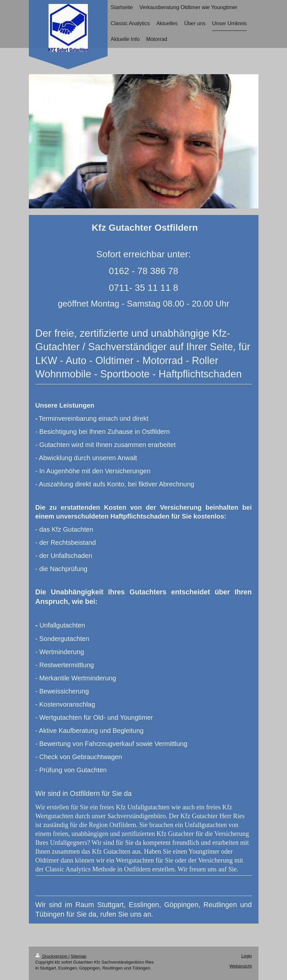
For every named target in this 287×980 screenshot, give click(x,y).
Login (247, 956)
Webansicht (241, 966)
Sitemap (79, 956)
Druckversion (52, 956)
